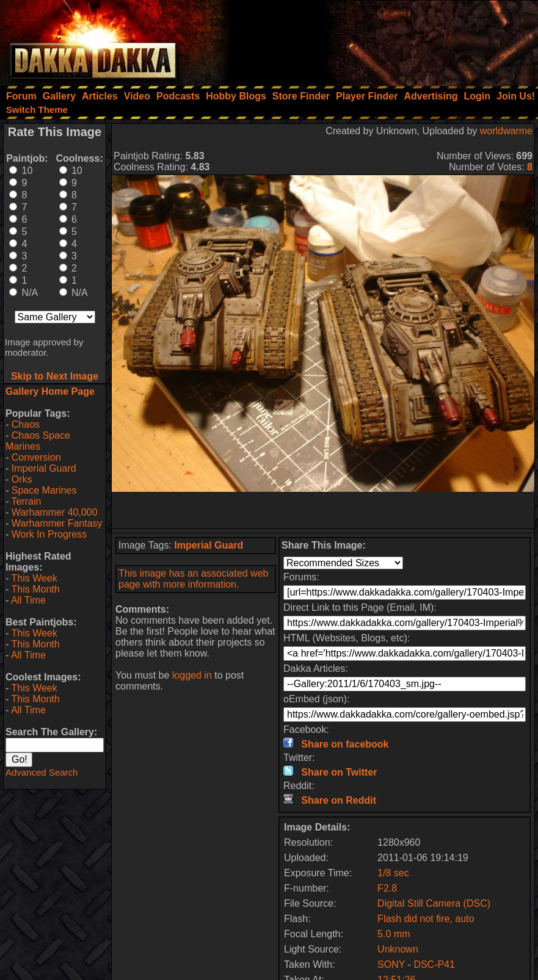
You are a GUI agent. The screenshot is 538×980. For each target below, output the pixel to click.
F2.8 (387, 888)
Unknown (398, 949)
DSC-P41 (434, 964)
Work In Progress (49, 534)
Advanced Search (42, 772)
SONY (391, 964)
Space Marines (44, 490)
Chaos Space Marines (38, 441)
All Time (28, 600)
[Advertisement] (374, 40)
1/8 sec (393, 873)
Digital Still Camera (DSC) (434, 903)
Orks (22, 479)
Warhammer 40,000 (55, 512)
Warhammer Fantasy (57, 523)
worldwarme (506, 131)
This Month (35, 589)
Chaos (26, 424)
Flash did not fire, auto (426, 919)
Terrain (26, 501)
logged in (192, 675)
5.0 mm (394, 934)
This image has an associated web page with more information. (193, 579)
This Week (34, 578)
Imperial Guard (44, 468)
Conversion (36, 457)
